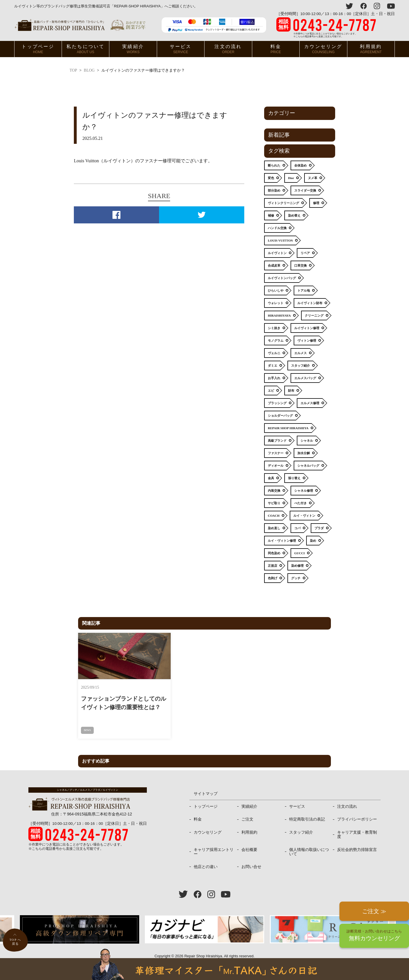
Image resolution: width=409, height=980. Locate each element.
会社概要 (249, 841)
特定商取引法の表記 (307, 811)
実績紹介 (133, 49)
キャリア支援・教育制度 (357, 826)
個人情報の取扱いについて (309, 843)
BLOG (89, 70)
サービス (181, 49)
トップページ (38, 49)
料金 (276, 49)
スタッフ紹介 (301, 824)
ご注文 (247, 811)
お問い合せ (251, 858)
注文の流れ (228, 49)
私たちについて (85, 49)
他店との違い (206, 858)
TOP (73, 70)
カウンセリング (323, 49)
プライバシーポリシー (357, 811)
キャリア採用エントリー (214, 843)
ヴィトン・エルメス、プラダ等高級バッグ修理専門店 (80, 25)
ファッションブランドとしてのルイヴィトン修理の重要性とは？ (115, 698)
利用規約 (371, 49)
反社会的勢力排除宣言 (357, 841)
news (87, 721)
